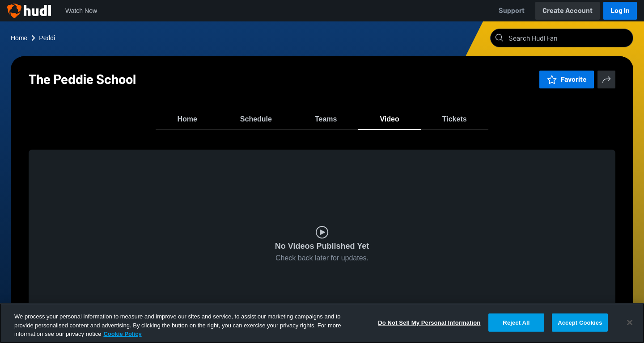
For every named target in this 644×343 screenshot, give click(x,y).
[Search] (569, 38)
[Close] (630, 322)
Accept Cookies (580, 322)
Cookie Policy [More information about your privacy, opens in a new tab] (122, 334)
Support (512, 10)
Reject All (516, 322)
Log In (620, 10)
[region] (322, 323)
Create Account (568, 10)
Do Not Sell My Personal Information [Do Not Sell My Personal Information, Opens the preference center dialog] (429, 322)
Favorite (567, 79)
